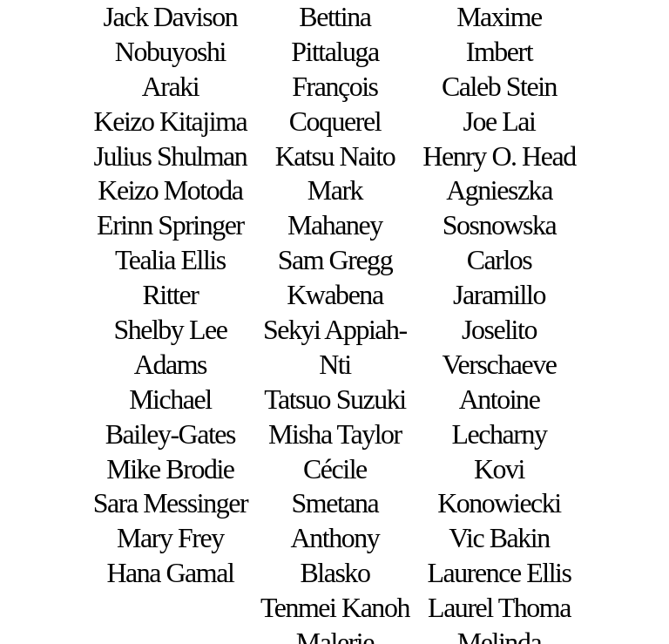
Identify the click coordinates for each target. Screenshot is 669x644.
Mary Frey (170, 538)
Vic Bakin (499, 538)
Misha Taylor (335, 434)
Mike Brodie (170, 469)
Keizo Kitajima (171, 122)
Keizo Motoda (170, 190)
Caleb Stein (499, 87)
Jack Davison (171, 17)
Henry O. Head (499, 156)
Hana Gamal (170, 573)
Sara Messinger (170, 503)
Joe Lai (500, 122)
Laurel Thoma (499, 608)
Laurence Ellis (499, 573)
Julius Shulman (171, 156)
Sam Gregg (335, 260)
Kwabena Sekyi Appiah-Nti (335, 330)
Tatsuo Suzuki (335, 400)
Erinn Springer (170, 225)
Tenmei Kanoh (335, 608)
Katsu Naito (335, 156)
